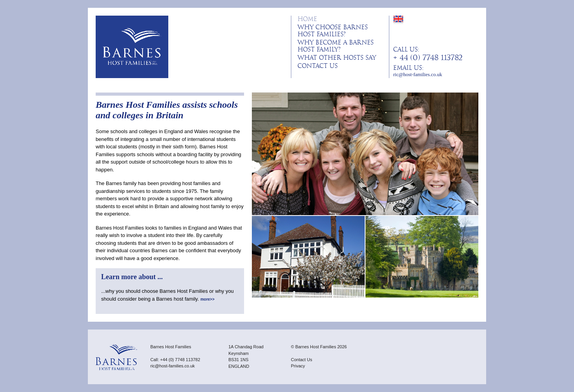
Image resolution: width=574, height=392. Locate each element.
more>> (207, 299)
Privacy (298, 366)
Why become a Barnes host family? (336, 46)
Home (307, 19)
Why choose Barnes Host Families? (333, 31)
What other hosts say (337, 58)
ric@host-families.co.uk (418, 74)
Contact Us (318, 66)
